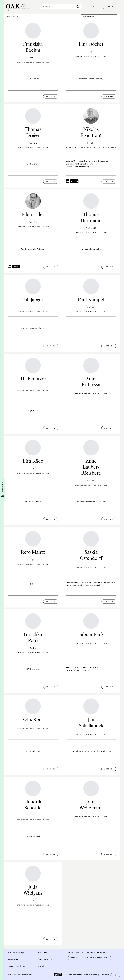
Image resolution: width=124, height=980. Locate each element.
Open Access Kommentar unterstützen (89, 958)
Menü (110, 7)
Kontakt (42, 966)
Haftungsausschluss (75, 975)
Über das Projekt (46, 959)
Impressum (105, 975)
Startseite (42, 952)
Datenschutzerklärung (91, 975)
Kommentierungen (16, 952)
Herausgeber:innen (17, 966)
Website (74, 181)
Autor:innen (13, 959)
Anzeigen (51, 96)
